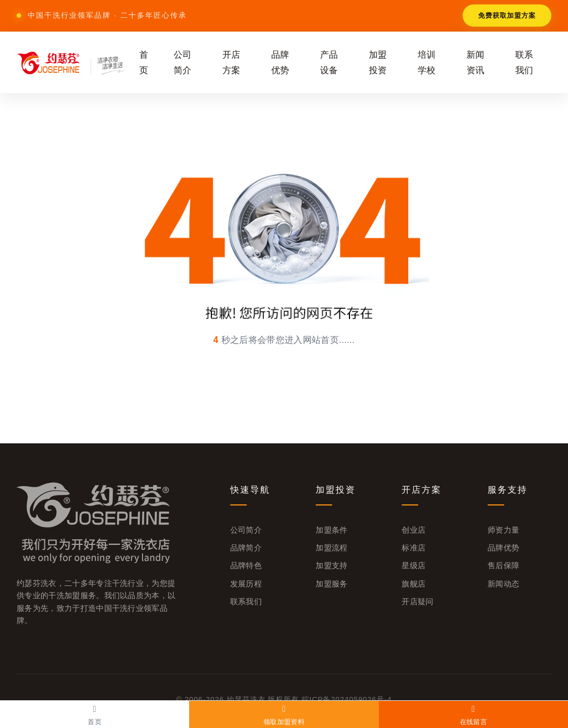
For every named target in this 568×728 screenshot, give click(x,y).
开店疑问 (417, 601)
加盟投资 (378, 62)
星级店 (414, 565)
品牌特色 (246, 565)
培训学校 (427, 62)
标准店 (414, 548)
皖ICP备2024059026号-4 (347, 699)
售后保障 (503, 565)
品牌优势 (280, 62)
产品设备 (329, 62)
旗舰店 (414, 584)
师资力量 (503, 530)
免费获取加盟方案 (507, 16)
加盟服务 (331, 584)
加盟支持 (331, 565)
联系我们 (524, 62)
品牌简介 (246, 548)
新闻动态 (503, 584)
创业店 (414, 530)
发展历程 (246, 584)
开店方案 (232, 62)
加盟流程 (331, 548)
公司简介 (183, 62)
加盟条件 (331, 530)
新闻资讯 (476, 62)
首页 (144, 62)
